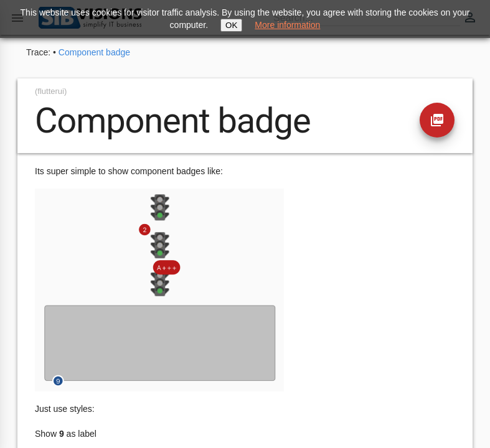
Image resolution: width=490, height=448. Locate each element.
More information (287, 25)
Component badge (94, 52)
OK (231, 25)
